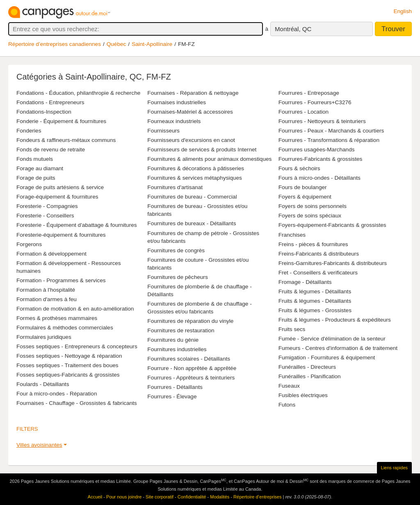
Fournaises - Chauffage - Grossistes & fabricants (77, 403)
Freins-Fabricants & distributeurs (319, 254)
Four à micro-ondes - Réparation (57, 394)
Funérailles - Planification (310, 376)
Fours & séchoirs (299, 168)
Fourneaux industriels (174, 121)
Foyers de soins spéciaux (310, 216)
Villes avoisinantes (39, 445)
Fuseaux (289, 386)
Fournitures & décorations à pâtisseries (196, 168)
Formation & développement (51, 254)
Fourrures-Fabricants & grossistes (321, 159)
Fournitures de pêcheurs (177, 277)
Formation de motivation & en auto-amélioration (75, 309)
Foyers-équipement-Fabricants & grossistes (332, 225)
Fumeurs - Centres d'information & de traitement (338, 348)
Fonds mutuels (35, 159)
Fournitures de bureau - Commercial (192, 197)
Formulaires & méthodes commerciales (65, 328)
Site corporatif (160, 497)
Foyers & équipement (305, 197)
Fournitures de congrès (176, 250)
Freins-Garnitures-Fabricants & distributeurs (333, 263)
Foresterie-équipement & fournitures (61, 235)
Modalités (220, 497)
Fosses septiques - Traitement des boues (67, 365)
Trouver (393, 29)
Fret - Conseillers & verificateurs (318, 273)
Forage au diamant (40, 168)
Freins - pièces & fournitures (313, 244)
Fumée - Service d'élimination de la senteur (332, 339)
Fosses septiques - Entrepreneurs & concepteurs (77, 346)
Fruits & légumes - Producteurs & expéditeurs (335, 320)
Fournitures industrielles (177, 349)
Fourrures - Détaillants (175, 387)
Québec (116, 44)
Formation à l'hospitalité (46, 290)
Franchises (292, 235)
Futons (287, 405)
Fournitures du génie (173, 340)
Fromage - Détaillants (305, 282)
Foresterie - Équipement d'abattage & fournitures (77, 225)
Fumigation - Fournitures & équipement (327, 358)
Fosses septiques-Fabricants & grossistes (68, 375)
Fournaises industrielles (177, 102)
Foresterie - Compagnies (47, 206)
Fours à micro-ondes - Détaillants (320, 178)
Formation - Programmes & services (61, 280)
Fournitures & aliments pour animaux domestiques (209, 159)
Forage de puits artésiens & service (60, 187)
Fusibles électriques (303, 395)
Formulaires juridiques (44, 337)
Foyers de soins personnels (313, 206)
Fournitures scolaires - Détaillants (189, 359)
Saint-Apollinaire (152, 44)
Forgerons (29, 244)
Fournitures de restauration (181, 330)
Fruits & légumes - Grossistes (315, 310)
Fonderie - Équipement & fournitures (61, 121)
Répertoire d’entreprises (257, 497)
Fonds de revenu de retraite (51, 150)
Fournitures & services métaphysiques (194, 178)
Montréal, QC (293, 29)
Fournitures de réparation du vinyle (190, 321)
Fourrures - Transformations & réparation (329, 140)
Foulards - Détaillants (43, 384)
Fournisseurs (163, 131)
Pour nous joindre (124, 497)
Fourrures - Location (304, 112)
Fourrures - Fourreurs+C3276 (315, 102)
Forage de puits (36, 178)
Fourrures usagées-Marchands (317, 150)
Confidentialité (192, 497)
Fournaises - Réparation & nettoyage (193, 93)
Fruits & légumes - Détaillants (315, 291)
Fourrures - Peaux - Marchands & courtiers (331, 131)
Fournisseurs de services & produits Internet (202, 150)
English (403, 11)
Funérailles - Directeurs (307, 367)
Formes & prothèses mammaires (57, 318)
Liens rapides (394, 468)
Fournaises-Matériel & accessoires (190, 112)
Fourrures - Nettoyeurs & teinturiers (322, 121)
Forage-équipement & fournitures (57, 197)
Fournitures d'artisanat (175, 187)
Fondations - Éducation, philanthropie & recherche (78, 93)
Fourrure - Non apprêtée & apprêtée (192, 368)
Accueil (95, 497)
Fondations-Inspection (44, 112)
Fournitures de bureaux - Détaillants (192, 223)
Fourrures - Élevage (172, 396)
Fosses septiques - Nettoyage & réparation (69, 356)
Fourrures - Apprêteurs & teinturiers (191, 378)
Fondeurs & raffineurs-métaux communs (66, 140)
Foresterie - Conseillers (45, 216)
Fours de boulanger (303, 187)
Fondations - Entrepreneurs (50, 102)
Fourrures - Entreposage (309, 93)
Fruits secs (292, 329)
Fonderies (29, 131)
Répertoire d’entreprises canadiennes (55, 44)
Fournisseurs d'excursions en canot (191, 140)
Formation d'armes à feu (47, 299)
